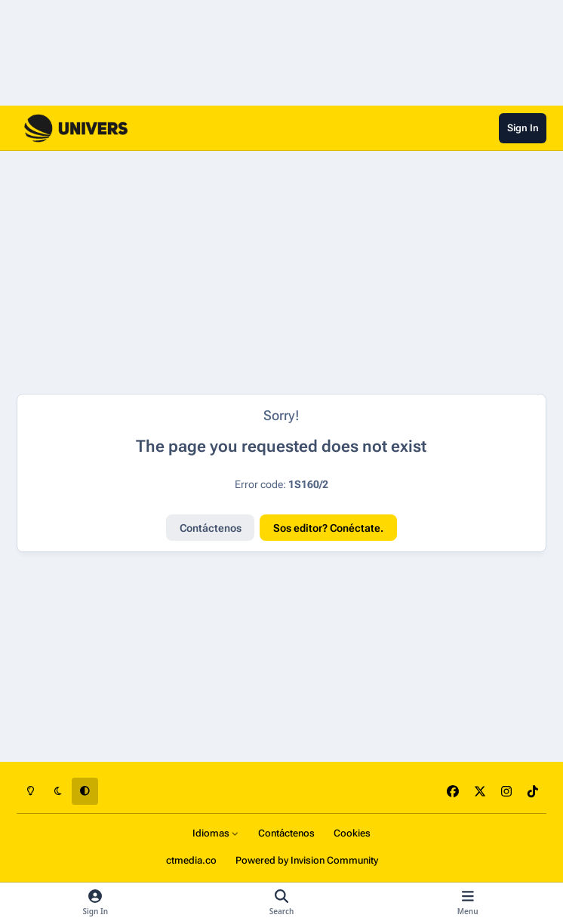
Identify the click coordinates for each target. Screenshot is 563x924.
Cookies (352, 833)
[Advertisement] (225, 272)
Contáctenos (211, 528)
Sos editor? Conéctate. (328, 528)
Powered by (307, 860)
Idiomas (216, 833)
